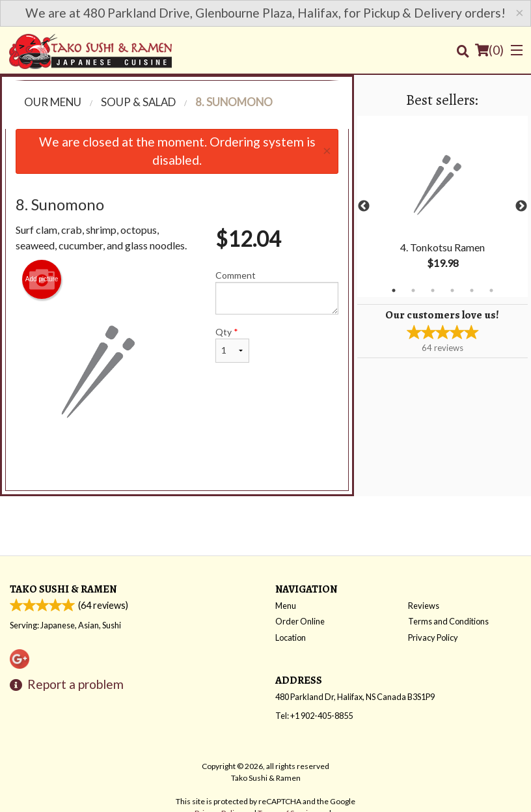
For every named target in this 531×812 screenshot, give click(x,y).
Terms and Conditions (448, 621)
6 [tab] (491, 290)
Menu (286, 606)
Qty (232, 344)
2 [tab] (413, 290)
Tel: (314, 716)
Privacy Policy (433, 637)
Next (521, 206)
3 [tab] (433, 290)
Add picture (42, 279)
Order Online (300, 621)
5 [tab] (472, 290)
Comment (277, 292)
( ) (489, 50)
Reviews (424, 606)
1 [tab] (394, 290)
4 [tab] (452, 290)
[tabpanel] (442, 206)
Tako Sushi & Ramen (63, 589)
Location (291, 637)
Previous (364, 206)
